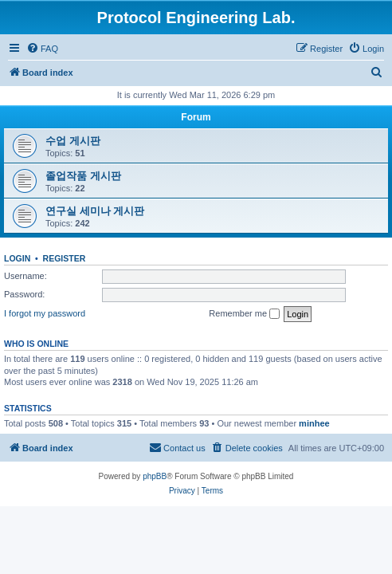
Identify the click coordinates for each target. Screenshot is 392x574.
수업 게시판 (73, 141)
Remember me (244, 314)
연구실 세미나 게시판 (95, 211)
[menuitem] (42, 49)
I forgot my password (45, 313)
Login (17, 258)
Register (65, 258)
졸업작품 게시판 (83, 176)
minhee (314, 423)
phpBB (155, 476)
